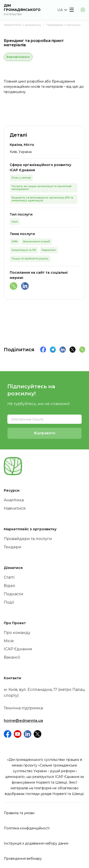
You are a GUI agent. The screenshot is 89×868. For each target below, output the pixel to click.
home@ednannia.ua (23, 721)
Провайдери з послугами (63, 25)
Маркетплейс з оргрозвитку (22, 25)
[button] (62, 10)
